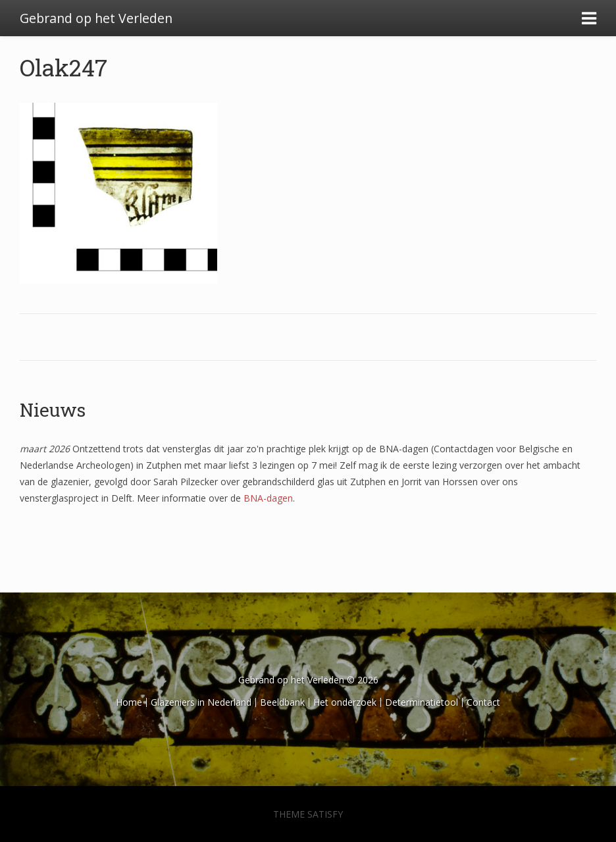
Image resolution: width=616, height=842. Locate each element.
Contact (483, 702)
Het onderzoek (345, 702)
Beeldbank (282, 702)
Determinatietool (422, 702)
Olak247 (64, 67)
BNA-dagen (268, 498)
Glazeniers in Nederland (201, 702)
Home (129, 702)
